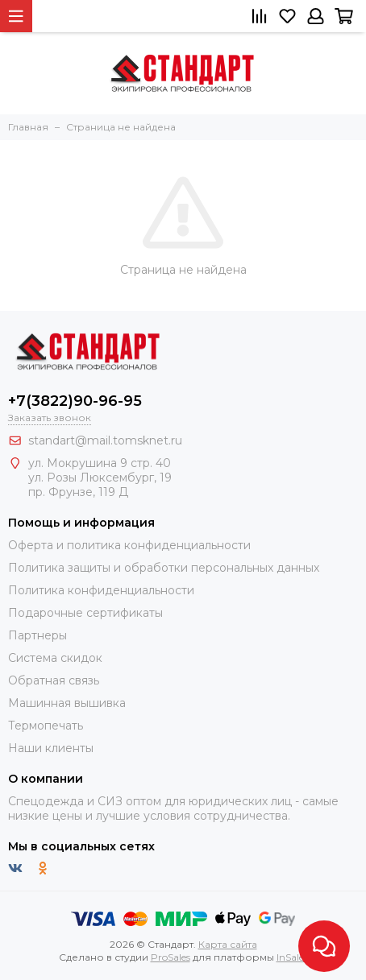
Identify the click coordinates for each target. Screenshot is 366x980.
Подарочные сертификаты (85, 613)
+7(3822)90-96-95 (75, 401)
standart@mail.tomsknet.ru (105, 440)
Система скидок (55, 658)
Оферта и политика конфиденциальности (129, 545)
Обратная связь (54, 680)
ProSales (171, 957)
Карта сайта (228, 944)
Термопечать (46, 726)
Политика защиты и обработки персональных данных (164, 568)
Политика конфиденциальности (101, 590)
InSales (292, 957)
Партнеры (37, 635)
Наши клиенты (51, 748)
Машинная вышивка (67, 703)
